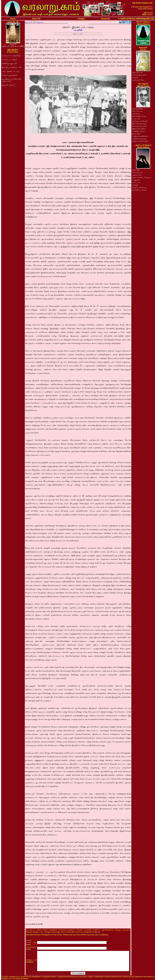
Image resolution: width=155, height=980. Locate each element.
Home (13, 19)
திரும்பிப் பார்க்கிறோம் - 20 (11, 67)
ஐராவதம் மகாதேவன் (140, 121)
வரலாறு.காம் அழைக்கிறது (11, 56)
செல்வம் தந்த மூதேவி (10, 75)
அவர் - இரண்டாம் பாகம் (11, 71)
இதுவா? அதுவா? (8, 85)
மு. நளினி (78, 30)
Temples (81, 19)
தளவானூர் (136, 170)
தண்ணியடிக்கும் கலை (10, 63)
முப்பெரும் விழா (138, 80)
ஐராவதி (135, 77)
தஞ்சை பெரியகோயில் (140, 141)
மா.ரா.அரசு (136, 119)
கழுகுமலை (136, 180)
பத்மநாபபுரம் (137, 175)
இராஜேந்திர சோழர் (139, 116)
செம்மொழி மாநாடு (139, 75)
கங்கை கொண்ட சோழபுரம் (142, 177)
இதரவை (40, 22)
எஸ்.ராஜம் (136, 114)
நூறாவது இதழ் (138, 109)
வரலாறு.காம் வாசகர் (140, 126)
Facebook (105, 19)
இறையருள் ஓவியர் (139, 129)
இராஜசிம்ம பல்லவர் (140, 190)
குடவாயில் (136, 134)
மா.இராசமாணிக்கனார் (140, 136)
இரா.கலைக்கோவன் (139, 124)
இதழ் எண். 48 (30, 22)
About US (36, 19)
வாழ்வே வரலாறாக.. (140, 187)
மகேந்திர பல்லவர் (139, 131)
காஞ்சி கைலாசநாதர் (139, 139)
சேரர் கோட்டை (138, 72)
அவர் (81, 34)
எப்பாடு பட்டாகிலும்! (10, 59)
